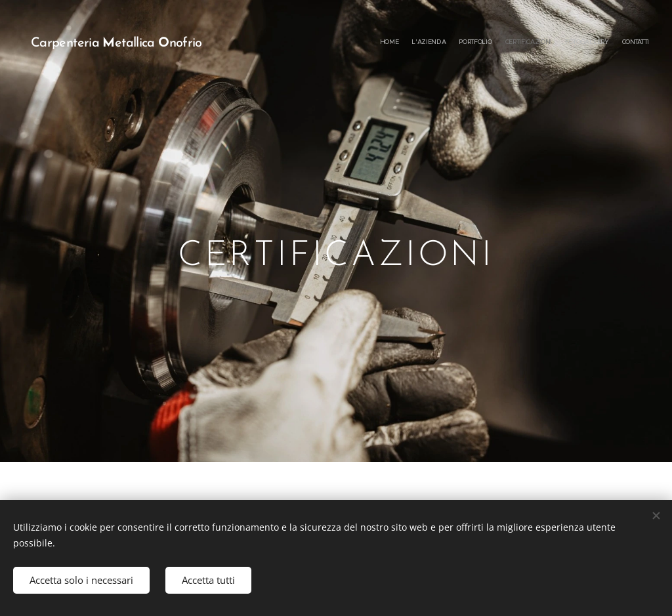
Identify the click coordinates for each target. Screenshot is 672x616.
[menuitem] (585, 43)
